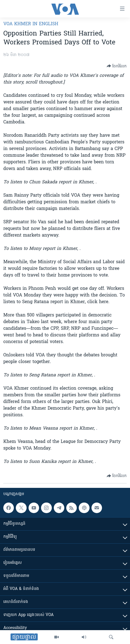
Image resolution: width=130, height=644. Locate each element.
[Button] (117, 66)
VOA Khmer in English (31, 24)
